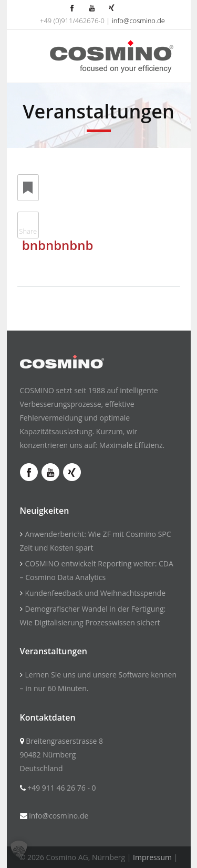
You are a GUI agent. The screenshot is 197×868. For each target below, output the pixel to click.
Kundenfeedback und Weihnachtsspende (96, 593)
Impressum (152, 857)
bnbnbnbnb (58, 245)
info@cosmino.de (138, 21)
